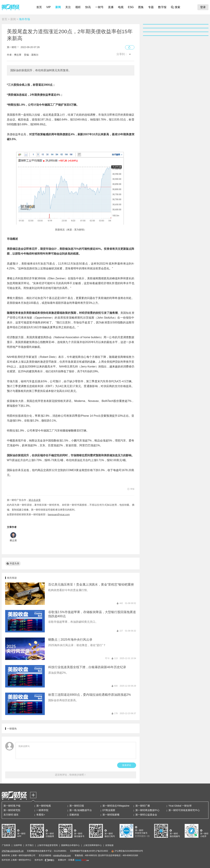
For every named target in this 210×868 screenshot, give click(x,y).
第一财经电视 (44, 806)
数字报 (162, 7)
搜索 (177, 7)
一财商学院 (42, 810)
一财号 (99, 7)
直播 (111, 7)
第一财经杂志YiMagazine (116, 806)
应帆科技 (74, 815)
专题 (151, 7)
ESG (131, 7)
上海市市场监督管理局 (47, 845)
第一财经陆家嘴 (111, 815)
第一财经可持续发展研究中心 (184, 810)
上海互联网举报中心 (93, 845)
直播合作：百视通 (66, 860)
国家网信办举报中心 (70, 845)
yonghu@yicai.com (62, 855)
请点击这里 (35, 500)
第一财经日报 (77, 806)
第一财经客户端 (12, 806)
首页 (39, 7)
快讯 (88, 7)
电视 (121, 7)
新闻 (58, 7)
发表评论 (127, 765)
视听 (78, 7)
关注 (68, 7)
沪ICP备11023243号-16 (13, 851)
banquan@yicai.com (59, 514)
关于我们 (29, 845)
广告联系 (6, 845)
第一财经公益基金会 (146, 815)
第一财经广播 (143, 806)
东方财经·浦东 (11, 815)
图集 (141, 7)
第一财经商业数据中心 (147, 810)
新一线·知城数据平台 (81, 810)
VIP (49, 7)
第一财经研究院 (12, 810)
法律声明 (18, 845)
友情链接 (109, 845)
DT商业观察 (109, 810)
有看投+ (41, 815)
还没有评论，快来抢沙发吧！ (71, 775)
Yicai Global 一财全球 (180, 806)
